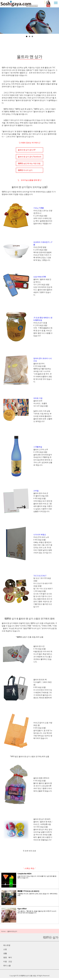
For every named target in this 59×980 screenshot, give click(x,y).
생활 (5, 955)
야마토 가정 (38, 400)
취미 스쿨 (7, 967)
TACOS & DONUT (40, 578)
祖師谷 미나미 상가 (25, 172)
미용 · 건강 (8, 963)
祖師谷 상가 (22, 5)
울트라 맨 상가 (49, 5)
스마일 (36, 493)
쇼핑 (5, 951)
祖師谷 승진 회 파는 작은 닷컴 (29, 165)
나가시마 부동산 (40, 537)
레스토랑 (7, 947)
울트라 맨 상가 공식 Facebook (29, 159)
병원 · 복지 (8, 959)
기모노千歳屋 (39, 210)
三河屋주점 (38, 449)
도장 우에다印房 (40, 279)
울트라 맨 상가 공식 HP (27, 152)
